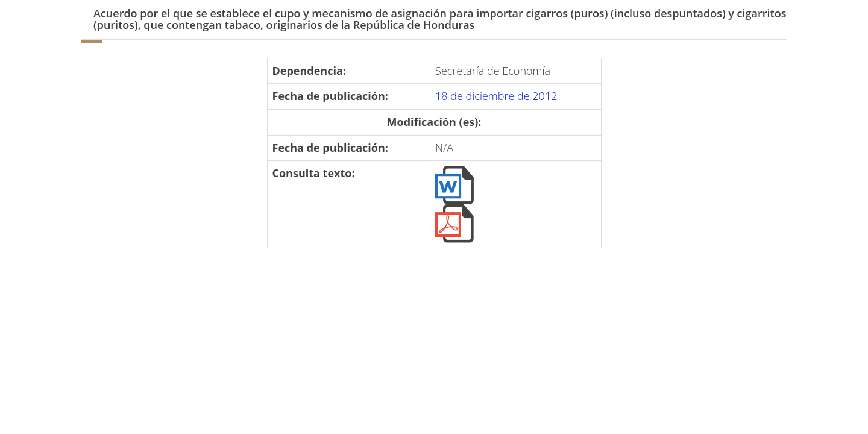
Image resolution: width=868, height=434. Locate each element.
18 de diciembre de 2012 (496, 96)
